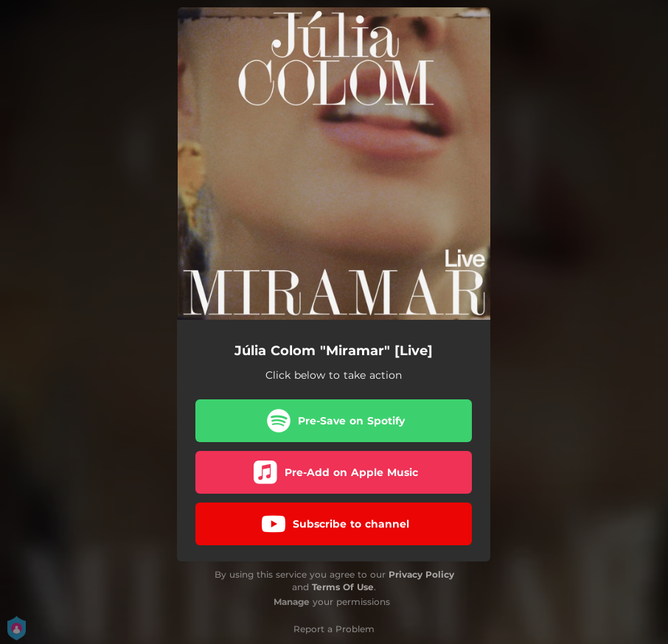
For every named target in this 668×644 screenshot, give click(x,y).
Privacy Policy (421, 574)
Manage (292, 602)
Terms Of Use (343, 587)
